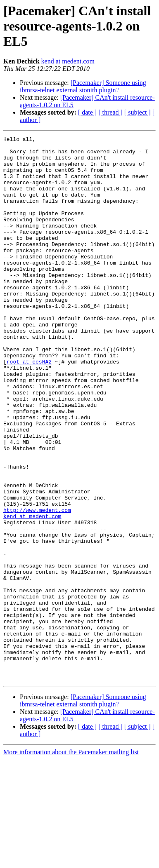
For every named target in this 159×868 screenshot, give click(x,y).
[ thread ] (110, 112)
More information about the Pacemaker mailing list (71, 861)
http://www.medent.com (37, 585)
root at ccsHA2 (29, 407)
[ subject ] (138, 112)
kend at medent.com (68, 61)
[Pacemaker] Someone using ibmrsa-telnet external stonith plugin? (83, 86)
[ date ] (87, 112)
